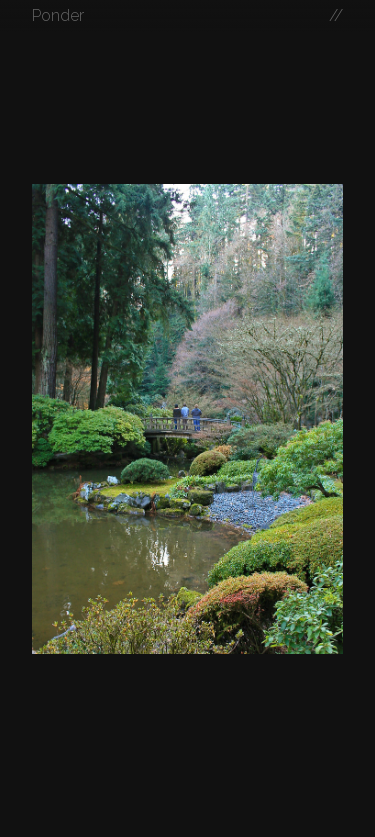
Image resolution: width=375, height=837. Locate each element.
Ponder (58, 15)
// (336, 15)
